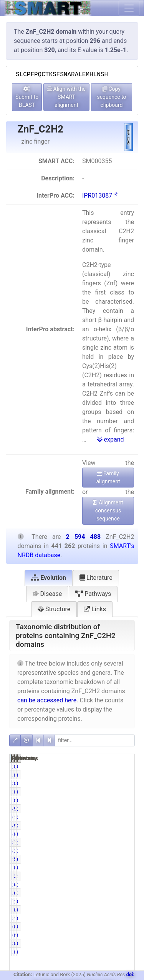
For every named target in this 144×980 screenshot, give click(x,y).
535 (119, 944)
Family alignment (108, 477)
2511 (120, 767)
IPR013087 (100, 196)
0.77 (111, 784)
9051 (120, 868)
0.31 (111, 868)
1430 (103, 910)
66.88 (130, 859)
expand (111, 439)
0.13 (128, 784)
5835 (103, 918)
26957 (105, 885)
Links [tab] (95, 609)
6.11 (111, 885)
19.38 (130, 851)
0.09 (111, 944)
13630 (105, 876)
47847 (122, 876)
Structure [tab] (54, 609)
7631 (103, 901)
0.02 (128, 927)
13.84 (113, 817)
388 (102, 944)
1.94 (128, 893)
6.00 (111, 893)
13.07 (130, 843)
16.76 (130, 809)
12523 (122, 918)
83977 (105, 851)
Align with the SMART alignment (66, 97)
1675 (103, 800)
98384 (122, 826)
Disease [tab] (47, 594)
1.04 (128, 885)
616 (102, 927)
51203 (122, 885)
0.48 (128, 918)
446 (102, 834)
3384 (103, 784)
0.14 (111, 927)
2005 (120, 800)
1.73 (111, 901)
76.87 (113, 843)
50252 (122, 893)
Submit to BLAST (27, 97)
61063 (105, 817)
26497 (105, 893)
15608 (122, 901)
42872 (105, 826)
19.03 (113, 851)
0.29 (128, 901)
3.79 (128, 826)
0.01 (128, 944)
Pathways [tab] (93, 594)
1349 (103, 868)
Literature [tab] (96, 578)
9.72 (111, 826)
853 (119, 834)
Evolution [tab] (49, 578)
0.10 (111, 834)
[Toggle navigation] (129, 8)
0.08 (128, 767)
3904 (120, 784)
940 (119, 927)
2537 (120, 910)
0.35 (128, 868)
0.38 (111, 800)
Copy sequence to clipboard (111, 97)
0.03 (128, 834)
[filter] (95, 740)
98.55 (113, 809)
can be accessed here (47, 700)
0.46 (111, 767)
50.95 (113, 859)
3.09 (111, 876)
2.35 (128, 817)
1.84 (128, 876)
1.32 (111, 918)
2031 (103, 767)
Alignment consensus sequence (108, 510)
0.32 (111, 910)
